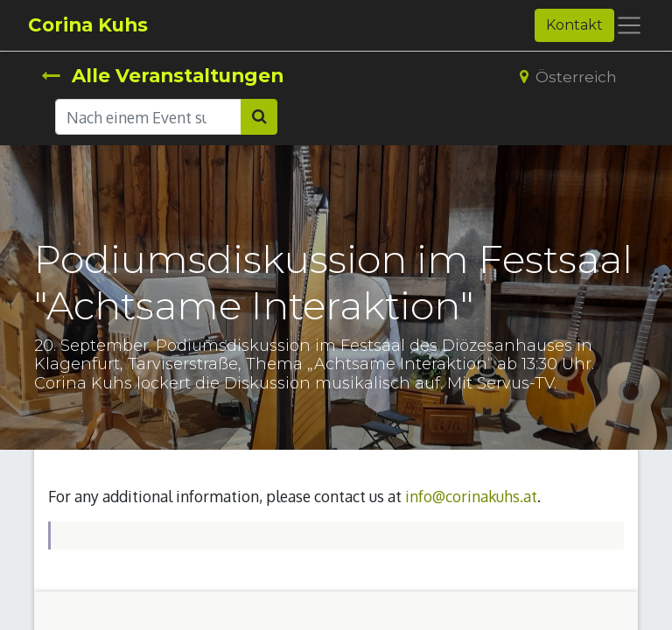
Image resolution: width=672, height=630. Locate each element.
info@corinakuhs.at (471, 496)
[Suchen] (259, 116)
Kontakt (574, 25)
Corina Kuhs (88, 24)
